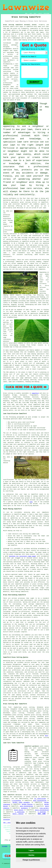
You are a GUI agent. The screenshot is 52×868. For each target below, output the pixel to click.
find (10, 707)
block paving (19, 810)
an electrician (40, 799)
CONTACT (40, 13)
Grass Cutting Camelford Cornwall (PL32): (20, 25)
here (46, 736)
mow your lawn (24, 129)
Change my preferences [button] (31, 860)
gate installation (26, 806)
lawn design (44, 311)
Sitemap (5, 846)
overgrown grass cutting (23, 767)
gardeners (24, 808)
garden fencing (27, 804)
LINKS (31, 13)
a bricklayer (17, 801)
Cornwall (6, 786)
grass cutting (30, 736)
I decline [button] (31, 855)
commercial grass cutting (34, 758)
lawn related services (28, 784)
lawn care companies (38, 722)
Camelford (35, 393)
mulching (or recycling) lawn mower (23, 556)
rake (31, 502)
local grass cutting (41, 761)
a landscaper (20, 812)
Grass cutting (8, 393)
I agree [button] (31, 850)
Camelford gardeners (32, 746)
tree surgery (44, 808)
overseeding (42, 600)
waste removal (18, 814)
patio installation (42, 810)
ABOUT (35, 13)
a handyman (42, 812)
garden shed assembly (21, 802)
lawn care (45, 405)
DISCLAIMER (46, 13)
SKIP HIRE (42, 814)
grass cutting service (29, 202)
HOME (26, 13)
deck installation (40, 801)
